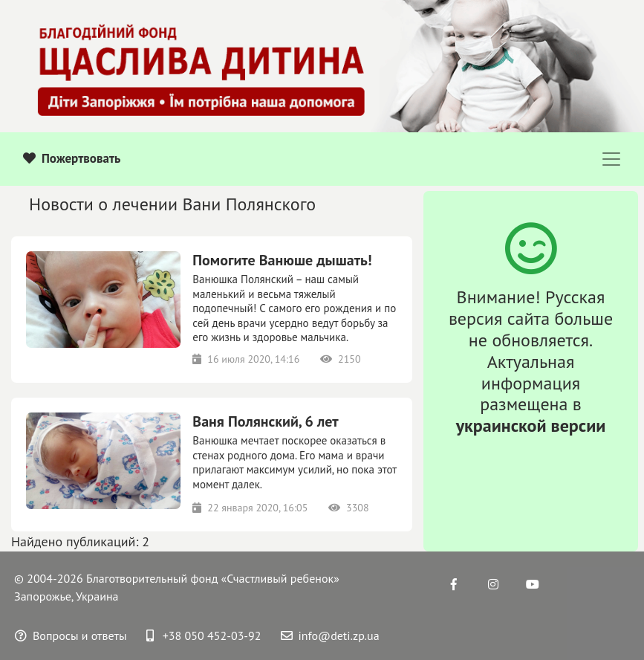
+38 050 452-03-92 (204, 635)
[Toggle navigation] (611, 159)
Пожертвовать (72, 158)
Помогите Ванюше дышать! (282, 260)
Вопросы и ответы (71, 635)
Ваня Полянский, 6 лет (265, 421)
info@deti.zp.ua (330, 635)
